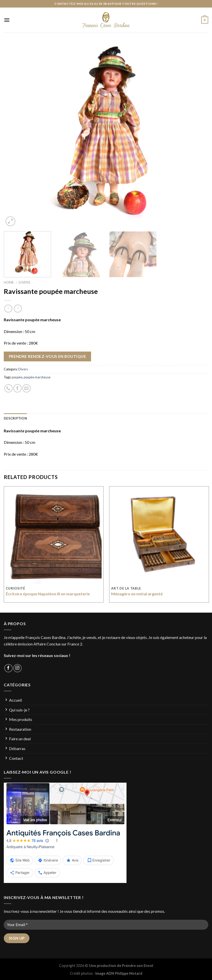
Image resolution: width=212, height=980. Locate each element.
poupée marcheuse (37, 377)
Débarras (17, 748)
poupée (17, 377)
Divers (25, 282)
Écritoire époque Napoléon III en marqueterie (48, 594)
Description (15, 418)
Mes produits (21, 719)
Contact (16, 758)
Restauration (20, 729)
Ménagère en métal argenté (137, 594)
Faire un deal (20, 739)
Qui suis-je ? (19, 710)
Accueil (15, 700)
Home (9, 282)
